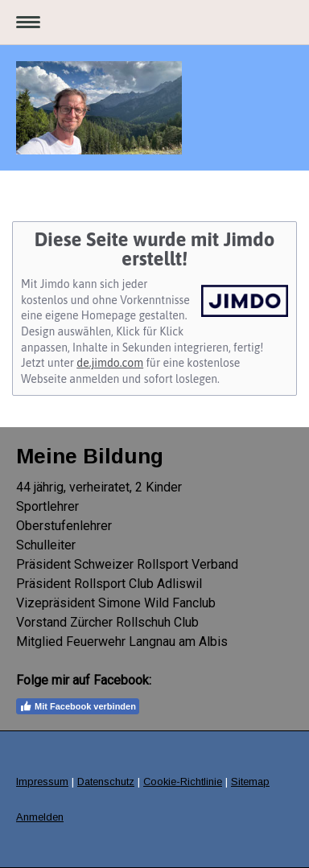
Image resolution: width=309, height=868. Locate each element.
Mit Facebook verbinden (78, 706)
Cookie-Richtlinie (183, 782)
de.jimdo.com (110, 363)
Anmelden (40, 817)
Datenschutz (106, 782)
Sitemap (250, 782)
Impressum (42, 782)
